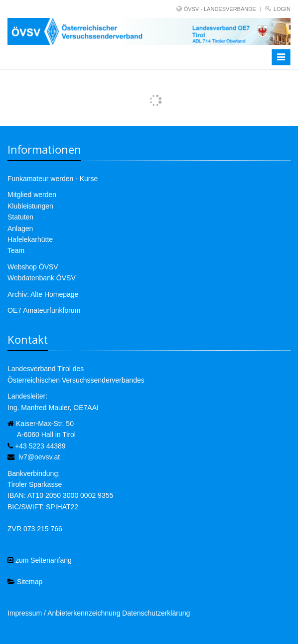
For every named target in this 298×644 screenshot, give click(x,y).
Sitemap (25, 582)
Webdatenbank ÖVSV (42, 278)
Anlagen (20, 228)
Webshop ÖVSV (33, 267)
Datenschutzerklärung (156, 613)
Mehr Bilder (149, 91)
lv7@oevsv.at (39, 457)
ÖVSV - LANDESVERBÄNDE (220, 9)
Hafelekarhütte (30, 239)
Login (282, 9)
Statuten (20, 217)
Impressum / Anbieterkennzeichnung (64, 613)
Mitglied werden (32, 195)
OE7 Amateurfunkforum (44, 310)
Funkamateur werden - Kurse (53, 179)
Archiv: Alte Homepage (43, 294)
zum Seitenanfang (40, 560)
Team (16, 250)
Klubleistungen (30, 206)
